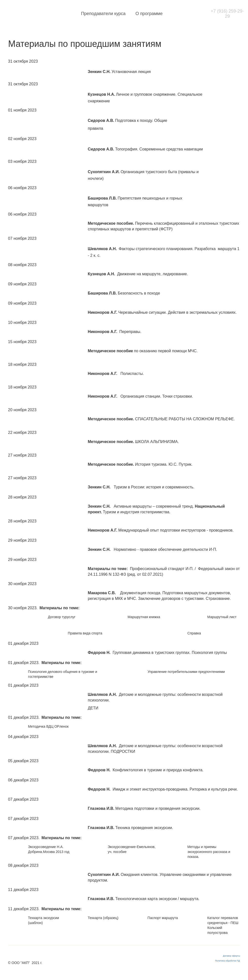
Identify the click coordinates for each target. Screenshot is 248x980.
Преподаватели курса (112, 14)
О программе (157, 14)
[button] (181, 14)
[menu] (135, 14)
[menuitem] (112, 14)
